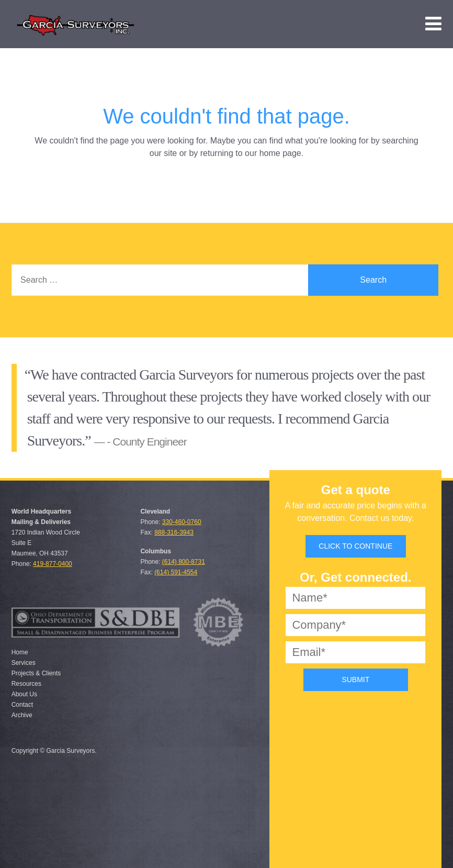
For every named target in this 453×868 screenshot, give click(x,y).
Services (24, 663)
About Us (24, 694)
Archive (22, 715)
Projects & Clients (36, 673)
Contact (22, 705)
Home (20, 652)
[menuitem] (433, 24)
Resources (26, 684)
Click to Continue (355, 546)
